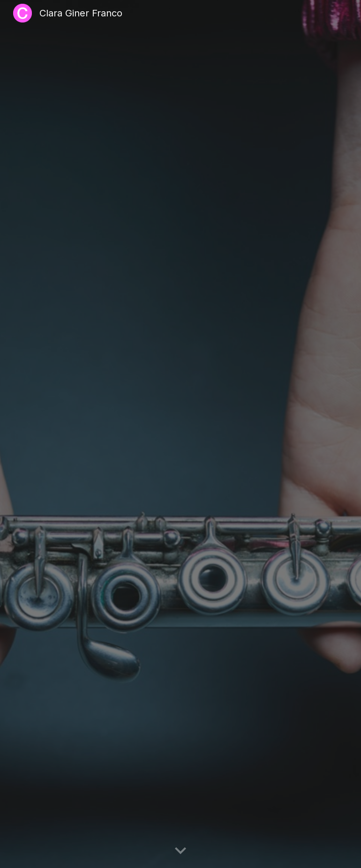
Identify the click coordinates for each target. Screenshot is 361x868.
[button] (180, 851)
